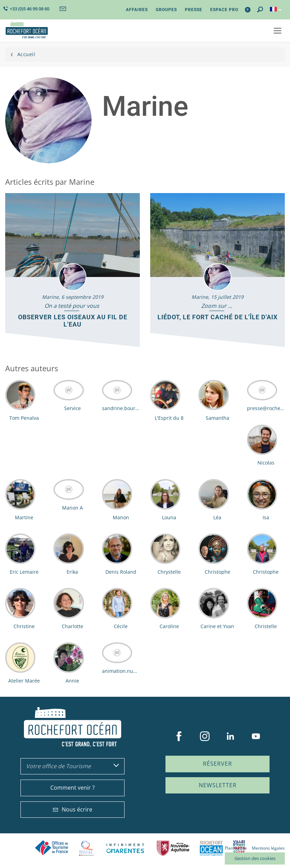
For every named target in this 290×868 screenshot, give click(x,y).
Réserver (217, 764)
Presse (194, 10)
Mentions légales (268, 848)
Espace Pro (224, 10)
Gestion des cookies (255, 858)
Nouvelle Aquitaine (173, 848)
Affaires (137, 10)
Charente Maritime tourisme (125, 848)
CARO (211, 848)
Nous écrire (72, 809)
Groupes (166, 10)
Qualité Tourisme (86, 848)
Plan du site (236, 848)
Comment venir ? (72, 788)
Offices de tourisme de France (52, 848)
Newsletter (218, 785)
